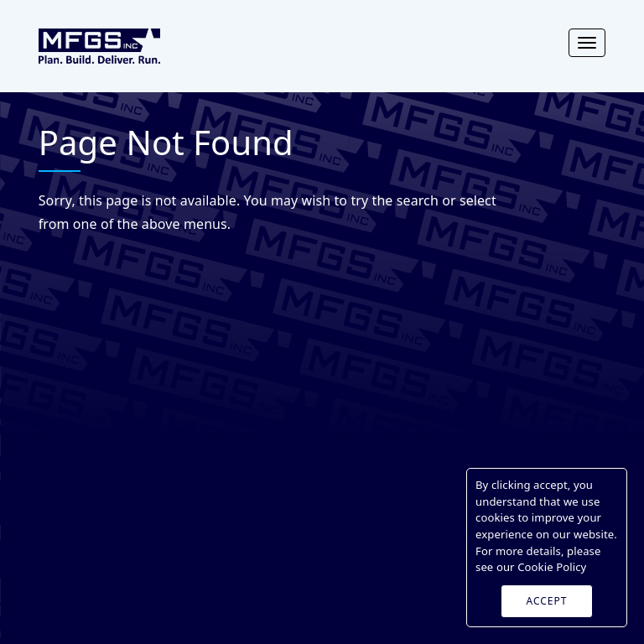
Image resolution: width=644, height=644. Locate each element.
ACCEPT (547, 601)
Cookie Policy (552, 567)
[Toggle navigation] (587, 43)
